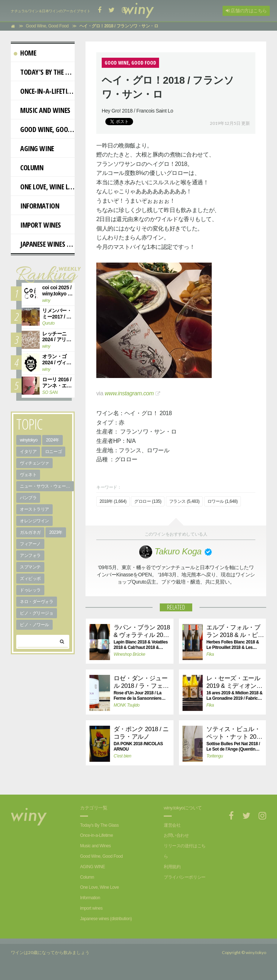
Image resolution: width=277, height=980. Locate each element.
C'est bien (122, 756)
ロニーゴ (53, 452)
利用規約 (172, 867)
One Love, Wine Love (44, 187)
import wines (37, 225)
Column (28, 168)
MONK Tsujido (127, 705)
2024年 (52, 440)
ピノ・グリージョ (37, 613)
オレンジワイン (34, 521)
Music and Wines (42, 110)
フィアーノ (30, 544)
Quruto (48, 323)
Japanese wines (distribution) (44, 244)
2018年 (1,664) (113, 501)
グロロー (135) (148, 501)
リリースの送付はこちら (185, 851)
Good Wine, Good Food (44, 129)
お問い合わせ (176, 835)
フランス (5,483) (184, 501)
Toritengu (215, 756)
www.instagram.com (129, 393)
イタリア (28, 452)
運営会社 (172, 825)
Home (25, 53)
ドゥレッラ (30, 590)
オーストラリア (34, 509)
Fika (210, 654)
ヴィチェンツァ (34, 463)
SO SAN (50, 392)
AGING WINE (34, 148)
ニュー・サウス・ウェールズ (47, 486)
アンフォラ (30, 555)
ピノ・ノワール (34, 625)
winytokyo (29, 440)
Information (36, 206)
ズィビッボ (30, 579)
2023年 (56, 532)
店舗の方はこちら (246, 11)
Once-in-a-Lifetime (44, 91)
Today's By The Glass (44, 72)
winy (46, 300)
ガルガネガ (30, 532)
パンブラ (28, 498)
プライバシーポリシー (185, 877)
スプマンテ (30, 567)
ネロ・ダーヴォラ (37, 602)
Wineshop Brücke (128, 654)
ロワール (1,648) (223, 501)
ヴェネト (28, 475)
